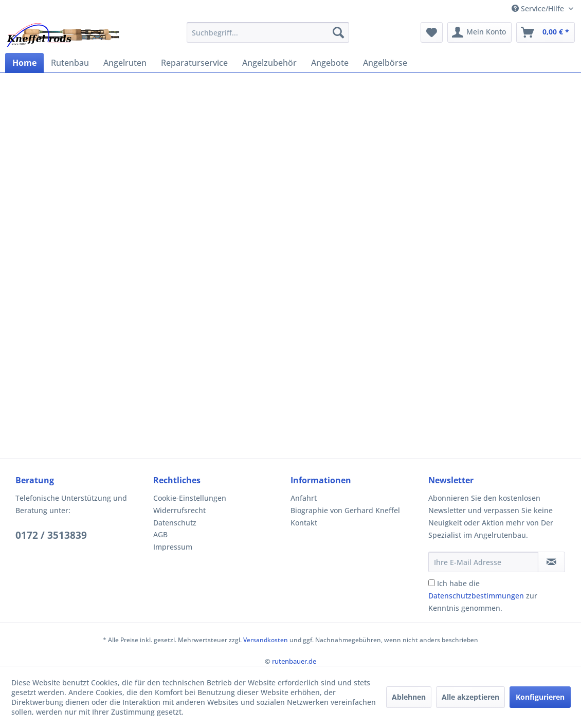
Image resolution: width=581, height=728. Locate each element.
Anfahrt (304, 498)
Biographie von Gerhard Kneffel (345, 510)
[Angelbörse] (385, 63)
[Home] (24, 63)
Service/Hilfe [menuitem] (539, 8)
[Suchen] (338, 32)
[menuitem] (268, 32)
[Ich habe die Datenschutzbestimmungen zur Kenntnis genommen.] (432, 583)
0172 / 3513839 (51, 535)
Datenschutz (175, 523)
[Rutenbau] (70, 63)
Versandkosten (266, 640)
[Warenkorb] (546, 32)
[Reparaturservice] (194, 63)
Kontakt (304, 523)
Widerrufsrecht (179, 510)
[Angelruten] (125, 63)
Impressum (173, 547)
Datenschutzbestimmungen (476, 596)
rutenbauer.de (294, 661)
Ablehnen (409, 697)
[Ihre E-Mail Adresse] (483, 562)
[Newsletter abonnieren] (552, 562)
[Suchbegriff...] (268, 32)
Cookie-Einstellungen (190, 498)
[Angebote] (330, 63)
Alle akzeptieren (470, 697)
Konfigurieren (540, 697)
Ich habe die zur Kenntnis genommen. (483, 596)
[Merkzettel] (432, 32)
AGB (160, 534)
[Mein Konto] (479, 32)
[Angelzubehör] (269, 63)
